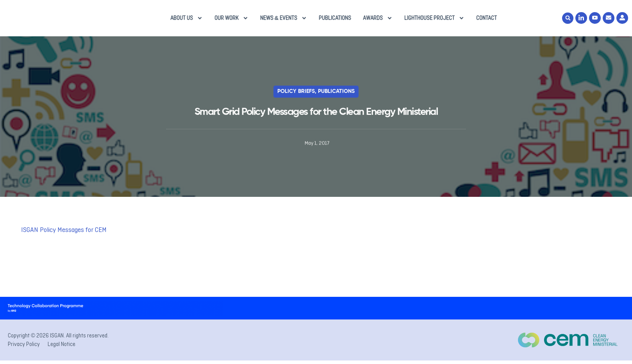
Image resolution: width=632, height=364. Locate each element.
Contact (486, 21)
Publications (335, 21)
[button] (568, 21)
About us (187, 21)
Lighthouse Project (434, 21)
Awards (378, 21)
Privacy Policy (24, 350)
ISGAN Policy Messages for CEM (64, 235)
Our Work (231, 21)
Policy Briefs (296, 97)
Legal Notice (62, 350)
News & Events (284, 21)
